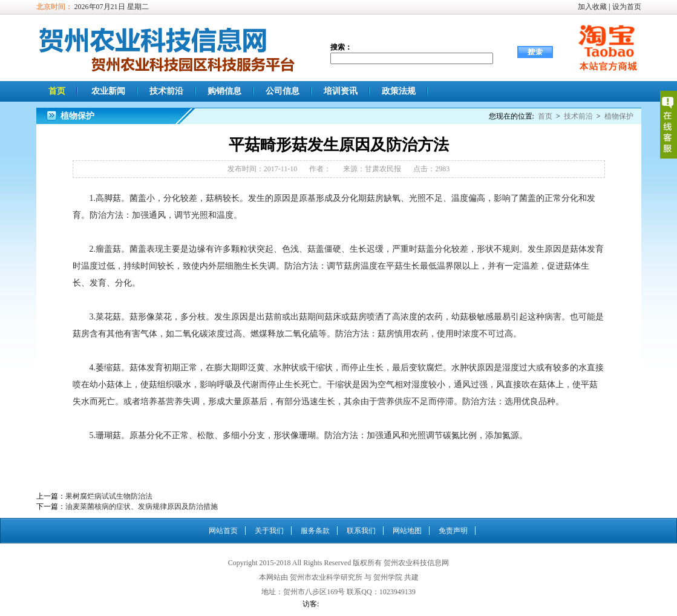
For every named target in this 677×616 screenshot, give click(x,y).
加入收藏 (592, 7)
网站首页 (223, 531)
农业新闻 (108, 91)
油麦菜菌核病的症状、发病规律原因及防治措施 (142, 506)
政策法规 (399, 91)
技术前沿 (166, 91)
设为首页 (627, 7)
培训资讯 (341, 91)
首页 (57, 91)
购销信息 (224, 91)
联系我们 (361, 531)
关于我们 (269, 531)
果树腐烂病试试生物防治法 (109, 496)
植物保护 (619, 116)
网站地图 (407, 531)
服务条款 (315, 531)
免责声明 (453, 531)
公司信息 (283, 91)
